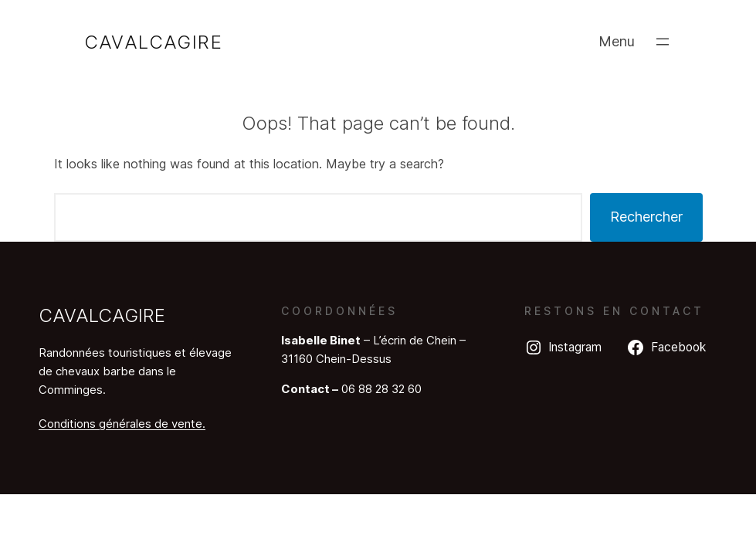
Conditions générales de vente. (122, 424)
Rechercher (646, 217)
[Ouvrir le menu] (663, 42)
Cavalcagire (153, 42)
